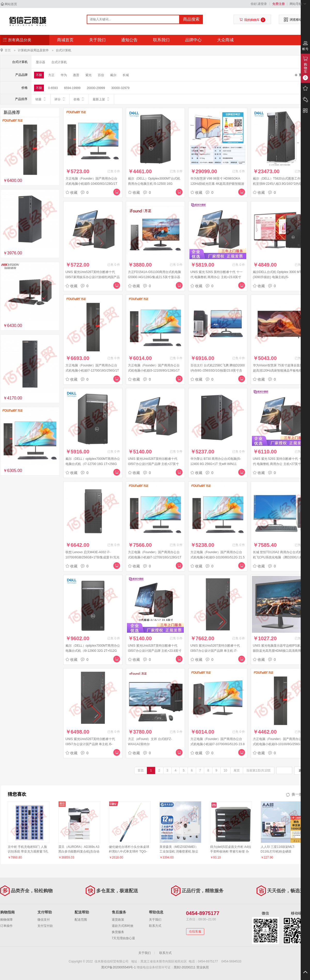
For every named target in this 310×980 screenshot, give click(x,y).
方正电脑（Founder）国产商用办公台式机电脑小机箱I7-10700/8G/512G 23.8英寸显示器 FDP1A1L (218, 744)
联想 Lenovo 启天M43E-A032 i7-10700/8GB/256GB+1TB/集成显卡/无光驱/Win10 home (93, 557)
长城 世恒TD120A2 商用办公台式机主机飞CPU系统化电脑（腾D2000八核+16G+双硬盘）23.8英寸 (279, 557)
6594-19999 (72, 88)
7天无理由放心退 (124, 938)
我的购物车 (252, 20)
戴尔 (113, 75)
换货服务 (118, 932)
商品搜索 (191, 19)
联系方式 (155, 926)
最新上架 (101, 99)
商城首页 (65, 40)
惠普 (76, 75)
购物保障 (6, 920)
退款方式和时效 (123, 926)
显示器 (41, 62)
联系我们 (161, 40)
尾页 (237, 770)
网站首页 (11, 4)
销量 (41, 99)
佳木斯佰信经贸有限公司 (28, 21)
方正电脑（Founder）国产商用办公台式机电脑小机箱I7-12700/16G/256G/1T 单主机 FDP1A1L (92, 371)
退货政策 (118, 920)
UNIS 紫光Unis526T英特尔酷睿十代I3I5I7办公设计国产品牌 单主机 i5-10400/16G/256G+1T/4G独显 (90, 744)
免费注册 (279, 4)
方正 (51, 75)
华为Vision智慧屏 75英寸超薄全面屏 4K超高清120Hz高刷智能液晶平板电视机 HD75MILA (280, 371)
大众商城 (225, 40)
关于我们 (97, 40)
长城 (126, 75)
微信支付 (44, 920)
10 (225, 770)
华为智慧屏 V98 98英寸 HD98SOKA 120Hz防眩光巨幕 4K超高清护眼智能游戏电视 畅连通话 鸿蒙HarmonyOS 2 (217, 184)
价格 (79, 99)
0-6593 (53, 88)
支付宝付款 (45, 926)
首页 (8, 50)
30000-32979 (120, 88)
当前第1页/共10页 (259, 770)
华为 (64, 75)
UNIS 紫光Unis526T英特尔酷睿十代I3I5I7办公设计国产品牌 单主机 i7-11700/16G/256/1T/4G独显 (215, 651)
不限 (39, 75)
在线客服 (195, 931)
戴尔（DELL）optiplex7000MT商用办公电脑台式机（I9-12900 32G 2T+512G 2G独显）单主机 (93, 651)
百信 (101, 75)
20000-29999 (96, 88)
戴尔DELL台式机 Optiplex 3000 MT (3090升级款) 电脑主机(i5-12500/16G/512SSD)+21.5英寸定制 (277, 277)
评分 (60, 99)
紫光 (89, 75)
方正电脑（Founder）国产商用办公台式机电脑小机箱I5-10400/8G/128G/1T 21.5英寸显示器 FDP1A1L (92, 184)
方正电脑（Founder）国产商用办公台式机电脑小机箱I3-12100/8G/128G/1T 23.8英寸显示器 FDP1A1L (154, 371)
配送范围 (81, 920)
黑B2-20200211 (185, 967)
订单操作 (6, 926)
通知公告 (129, 40)
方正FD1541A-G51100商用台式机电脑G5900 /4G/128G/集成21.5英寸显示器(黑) (154, 277)
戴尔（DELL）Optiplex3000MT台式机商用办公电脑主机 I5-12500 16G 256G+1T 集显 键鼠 (154, 184)
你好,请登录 (259, 4)
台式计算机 (63, 50)
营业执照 (203, 967)
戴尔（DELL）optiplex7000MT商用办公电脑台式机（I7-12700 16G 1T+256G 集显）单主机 (93, 464)
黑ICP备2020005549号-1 (118, 967)
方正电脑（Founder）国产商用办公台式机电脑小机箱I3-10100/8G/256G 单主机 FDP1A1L (280, 744)
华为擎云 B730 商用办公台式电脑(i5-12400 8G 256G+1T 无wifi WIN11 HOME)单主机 (216, 464)
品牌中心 (193, 40)
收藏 (71, 192)
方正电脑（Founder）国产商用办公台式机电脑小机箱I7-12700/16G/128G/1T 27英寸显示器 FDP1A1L (155, 557)
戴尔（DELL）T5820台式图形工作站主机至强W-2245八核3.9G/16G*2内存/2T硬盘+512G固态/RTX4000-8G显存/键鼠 (280, 184)
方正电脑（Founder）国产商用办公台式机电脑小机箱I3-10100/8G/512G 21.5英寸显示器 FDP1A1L (218, 557)
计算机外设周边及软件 (33, 50)
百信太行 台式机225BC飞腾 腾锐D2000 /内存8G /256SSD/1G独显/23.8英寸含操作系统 (218, 371)
